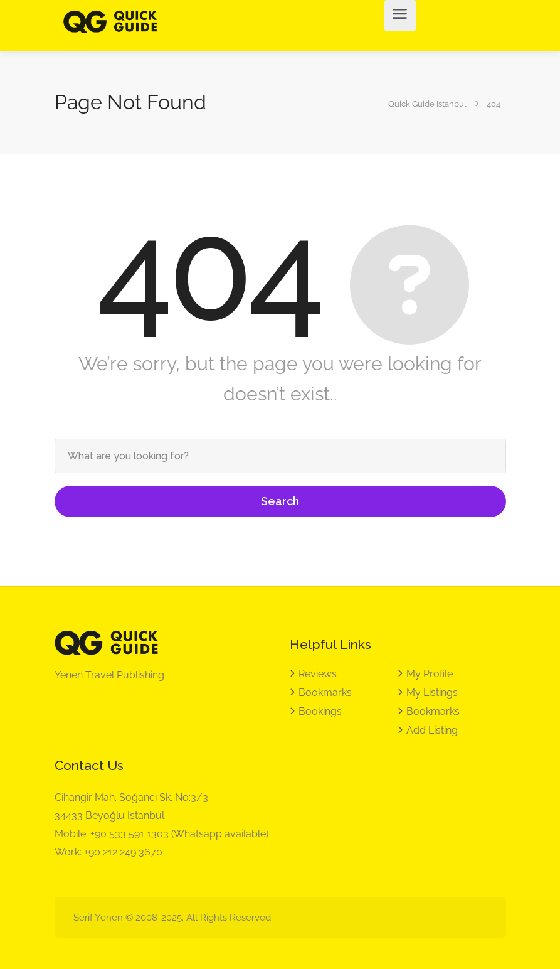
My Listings (432, 693)
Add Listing (432, 730)
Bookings (320, 711)
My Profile (430, 674)
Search (280, 501)
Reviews (318, 674)
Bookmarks (325, 693)
